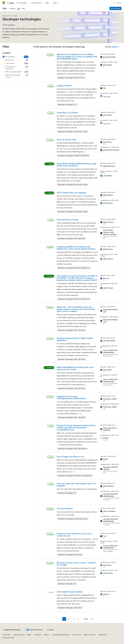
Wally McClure (108, 249)
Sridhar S (106, 594)
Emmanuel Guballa (109, 57)
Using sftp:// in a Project (67, 113)
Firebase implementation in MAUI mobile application (75, 339)
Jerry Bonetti (107, 370)
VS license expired (65, 508)
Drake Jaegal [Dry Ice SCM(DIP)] (110, 429)
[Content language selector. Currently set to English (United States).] (12, 630)
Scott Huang (107, 142)
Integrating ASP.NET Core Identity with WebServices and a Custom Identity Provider (76, 248)
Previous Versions (19, 635)
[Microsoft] (4, 3)
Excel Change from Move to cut (70, 457)
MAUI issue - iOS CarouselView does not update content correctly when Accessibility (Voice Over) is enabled (76, 309)
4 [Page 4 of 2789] (78, 619)
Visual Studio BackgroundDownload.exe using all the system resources (77, 165)
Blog (29, 635)
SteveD (106, 459)
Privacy (46, 635)
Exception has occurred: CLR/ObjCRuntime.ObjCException (71, 397)
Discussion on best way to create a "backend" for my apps (76, 564)
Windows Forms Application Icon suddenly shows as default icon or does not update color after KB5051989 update (77, 56)
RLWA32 (106, 438)
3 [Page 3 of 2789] (74, 619)
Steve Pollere (107, 115)
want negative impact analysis (70, 592)
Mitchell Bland (108, 195)
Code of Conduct (89, 635)
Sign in (119, 3)
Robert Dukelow (108, 486)
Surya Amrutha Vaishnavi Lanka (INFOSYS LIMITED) (110, 232)
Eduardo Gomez (108, 222)
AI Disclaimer (7, 635)
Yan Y (105, 536)
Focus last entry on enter (68, 220)
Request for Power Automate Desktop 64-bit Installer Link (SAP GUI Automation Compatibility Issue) (76, 427)
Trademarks (102, 635)
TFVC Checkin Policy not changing (71, 193)
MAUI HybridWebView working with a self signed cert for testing (75, 368)
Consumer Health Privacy (60, 635)
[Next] (92, 619)
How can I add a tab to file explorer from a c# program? (77, 485)
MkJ (105, 88)
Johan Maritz (107, 176)
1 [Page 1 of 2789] (64, 619)
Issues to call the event (67, 139)
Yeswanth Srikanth (109, 341)
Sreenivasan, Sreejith (110, 399)
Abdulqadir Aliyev (109, 166)
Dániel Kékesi (108, 65)
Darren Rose (107, 565)
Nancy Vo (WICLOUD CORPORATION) (110, 351)
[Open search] (114, 3)
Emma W (106, 278)
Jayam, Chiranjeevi (109, 511)
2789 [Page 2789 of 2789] (86, 619)
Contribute (38, 635)
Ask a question (116, 8)
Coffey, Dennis (108, 203)
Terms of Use (77, 635)
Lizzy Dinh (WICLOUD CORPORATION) (110, 495)
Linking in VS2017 (64, 86)
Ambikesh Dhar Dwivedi (111, 150)
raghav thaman (108, 288)
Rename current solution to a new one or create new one (75, 535)
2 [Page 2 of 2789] (69, 619)
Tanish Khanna (108, 573)
